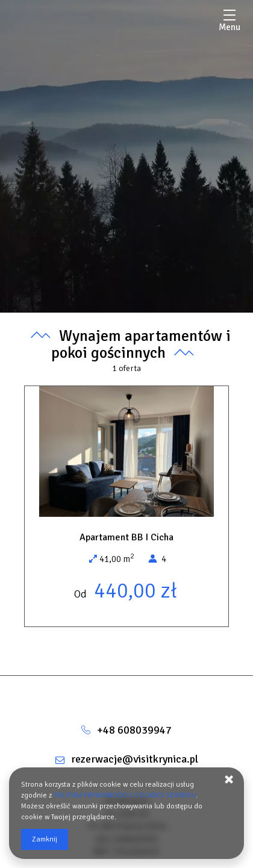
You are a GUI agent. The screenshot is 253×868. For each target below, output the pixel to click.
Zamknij (45, 839)
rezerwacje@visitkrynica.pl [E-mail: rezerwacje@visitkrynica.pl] (135, 759)
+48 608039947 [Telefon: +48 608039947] (134, 730)
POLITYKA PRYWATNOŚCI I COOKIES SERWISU (125, 795)
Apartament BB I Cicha (126, 537)
